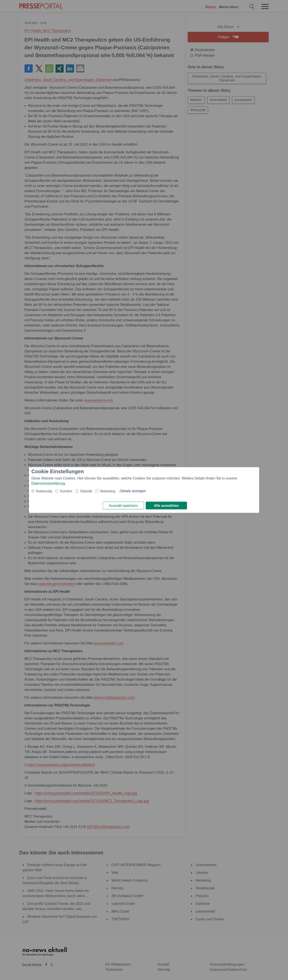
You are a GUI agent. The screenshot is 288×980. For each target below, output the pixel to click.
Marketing (108, 491)
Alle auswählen (166, 506)
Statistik (86, 491)
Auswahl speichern (123, 506)
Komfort (66, 491)
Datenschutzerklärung (48, 483)
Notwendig (44, 491)
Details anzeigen (133, 491)
